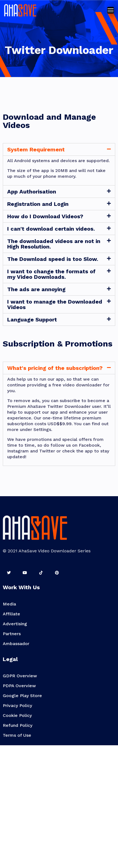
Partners (12, 634)
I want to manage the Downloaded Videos (55, 304)
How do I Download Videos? (45, 216)
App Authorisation (32, 192)
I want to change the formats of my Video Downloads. (51, 274)
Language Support (32, 320)
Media (9, 604)
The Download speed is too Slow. (53, 259)
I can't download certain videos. (51, 229)
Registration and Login (38, 204)
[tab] (59, 149)
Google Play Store (22, 696)
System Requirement (36, 149)
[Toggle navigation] (111, 10)
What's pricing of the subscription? (55, 368)
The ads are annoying (36, 289)
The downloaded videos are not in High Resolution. (54, 244)
